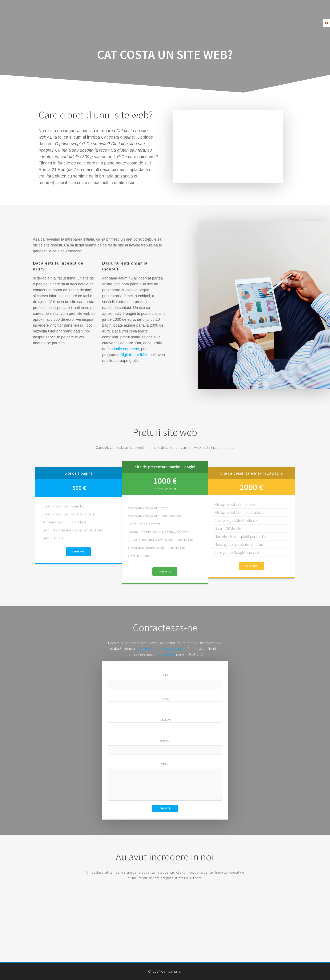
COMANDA (79, 552)
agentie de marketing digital (158, 648)
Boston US (167, 654)
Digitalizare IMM (134, 355)
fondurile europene (123, 349)
